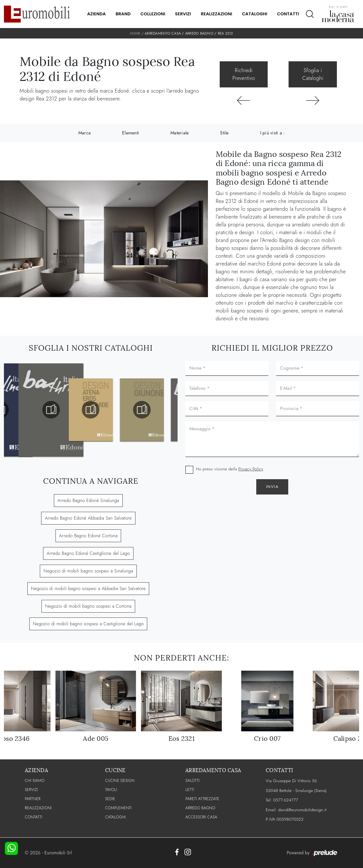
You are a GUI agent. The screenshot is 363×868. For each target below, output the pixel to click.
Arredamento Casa (163, 33)
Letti (190, 790)
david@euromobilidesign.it (302, 810)
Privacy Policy (251, 469)
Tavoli (111, 790)
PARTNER (33, 799)
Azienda (96, 14)
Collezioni (153, 14)
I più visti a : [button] (273, 133)
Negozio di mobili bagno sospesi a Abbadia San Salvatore (88, 588)
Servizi (183, 14)
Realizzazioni (216, 14)
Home (135, 33)
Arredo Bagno (199, 33)
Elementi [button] (131, 133)
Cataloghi (254, 14)
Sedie (110, 799)
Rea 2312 (225, 33)
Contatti (288, 14)
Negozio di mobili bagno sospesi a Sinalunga (88, 571)
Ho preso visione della (229, 469)
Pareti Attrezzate (202, 799)
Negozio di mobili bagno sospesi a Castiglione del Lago (88, 624)
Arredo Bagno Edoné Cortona (88, 536)
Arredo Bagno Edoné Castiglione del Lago (88, 553)
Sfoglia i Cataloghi (313, 74)
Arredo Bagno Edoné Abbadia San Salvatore (88, 518)
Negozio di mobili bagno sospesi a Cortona (88, 606)
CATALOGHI (115, 817)
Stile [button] (224, 133)
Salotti (192, 781)
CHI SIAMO (35, 781)
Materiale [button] (180, 133)
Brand (123, 14)
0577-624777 (286, 800)
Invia (272, 487)
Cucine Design (120, 781)
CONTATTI (34, 817)
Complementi (118, 808)
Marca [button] (85, 133)
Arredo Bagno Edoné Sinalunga (88, 500)
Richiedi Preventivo (244, 74)
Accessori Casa (201, 817)
